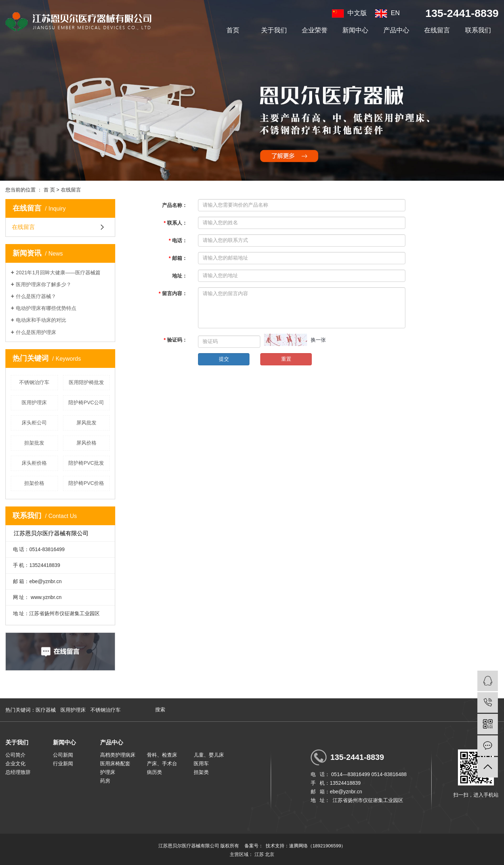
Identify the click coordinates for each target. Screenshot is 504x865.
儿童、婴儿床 (209, 755)
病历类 (154, 772)
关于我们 (274, 30)
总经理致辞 (18, 772)
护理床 (108, 772)
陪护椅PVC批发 (86, 463)
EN (387, 13)
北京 (270, 854)
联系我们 (478, 30)
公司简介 (15, 755)
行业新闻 (63, 763)
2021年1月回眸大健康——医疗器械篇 (58, 272)
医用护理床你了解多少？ (44, 284)
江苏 (259, 854)
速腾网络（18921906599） (318, 846)
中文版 (349, 13)
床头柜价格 (34, 463)
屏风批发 (86, 423)
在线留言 (437, 30)
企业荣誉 (315, 30)
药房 (105, 781)
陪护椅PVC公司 (86, 402)
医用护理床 (34, 402)
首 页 (49, 190)
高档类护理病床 (118, 755)
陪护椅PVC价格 (86, 483)
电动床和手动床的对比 (41, 320)
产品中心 (396, 30)
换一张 (318, 340)
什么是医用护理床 (36, 332)
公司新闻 (63, 755)
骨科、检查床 (162, 755)
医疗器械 (46, 710)
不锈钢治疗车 (34, 382)
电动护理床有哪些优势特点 (46, 308)
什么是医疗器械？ (36, 296)
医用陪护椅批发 (86, 382)
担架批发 (34, 443)
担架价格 (34, 483)
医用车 (201, 763)
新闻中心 (355, 30)
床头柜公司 (34, 423)
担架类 (201, 772)
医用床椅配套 (115, 763)
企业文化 (15, 763)
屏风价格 (86, 443)
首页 (233, 30)
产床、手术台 (162, 763)
